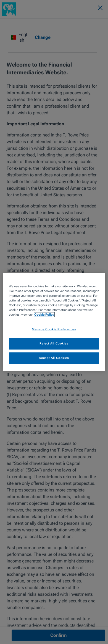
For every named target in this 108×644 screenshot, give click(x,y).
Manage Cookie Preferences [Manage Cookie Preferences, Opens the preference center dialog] (54, 329)
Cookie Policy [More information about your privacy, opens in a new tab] (44, 315)
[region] (54, 322)
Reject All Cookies (54, 344)
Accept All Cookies (54, 358)
